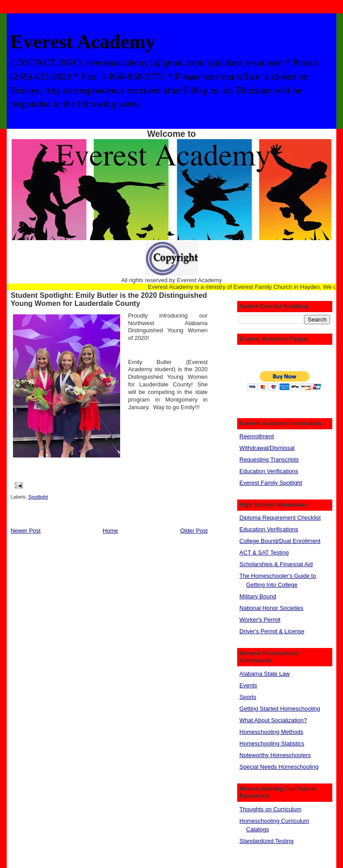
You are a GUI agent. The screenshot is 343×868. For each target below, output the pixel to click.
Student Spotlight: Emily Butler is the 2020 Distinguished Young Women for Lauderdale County (109, 299)
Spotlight (38, 497)
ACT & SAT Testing (264, 553)
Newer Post (26, 531)
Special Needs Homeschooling (279, 767)
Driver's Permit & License (272, 631)
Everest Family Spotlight (271, 483)
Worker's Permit (260, 620)
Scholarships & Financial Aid (276, 564)
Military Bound (258, 596)
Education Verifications (269, 471)
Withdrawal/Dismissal (267, 448)
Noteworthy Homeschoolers (275, 755)
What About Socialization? (273, 720)
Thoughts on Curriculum (270, 809)
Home (111, 531)
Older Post (194, 531)
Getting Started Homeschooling (280, 709)
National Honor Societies (271, 608)
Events (248, 685)
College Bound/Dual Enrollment (280, 541)
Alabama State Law (265, 674)
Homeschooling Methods (271, 732)
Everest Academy (83, 42)
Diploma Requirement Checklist (280, 518)
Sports (248, 697)
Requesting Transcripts (269, 459)
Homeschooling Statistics (272, 743)
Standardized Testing (266, 841)
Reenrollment (257, 436)
